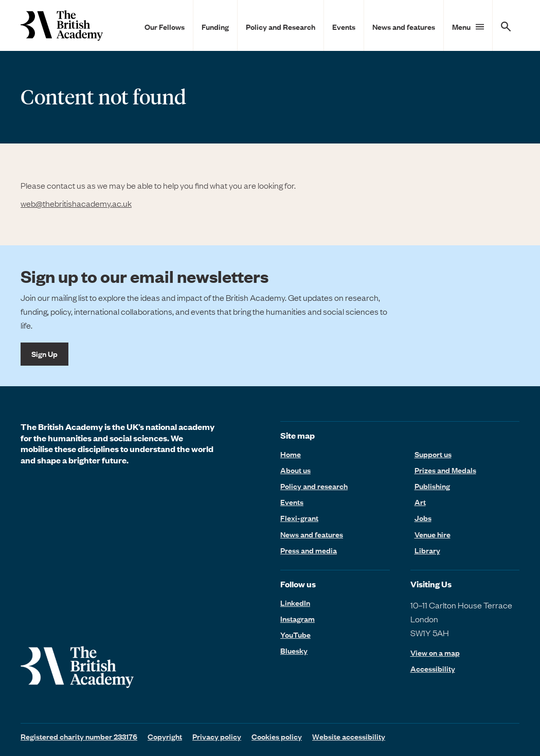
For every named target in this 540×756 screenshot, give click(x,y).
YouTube (295, 635)
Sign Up (44, 354)
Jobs (423, 518)
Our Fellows (165, 27)
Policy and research (314, 486)
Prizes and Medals (445, 470)
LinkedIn (295, 603)
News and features (404, 27)
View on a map (435, 653)
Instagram (298, 619)
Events (344, 27)
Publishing (432, 486)
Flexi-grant (299, 518)
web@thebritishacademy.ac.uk (76, 203)
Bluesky (294, 651)
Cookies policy (277, 736)
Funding (215, 27)
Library (427, 550)
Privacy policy (217, 736)
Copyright (165, 736)
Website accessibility (349, 736)
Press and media (309, 550)
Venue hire (433, 534)
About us (295, 470)
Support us (433, 454)
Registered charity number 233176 (79, 736)
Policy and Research (281, 27)
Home (291, 454)
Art (420, 502)
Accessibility (433, 669)
